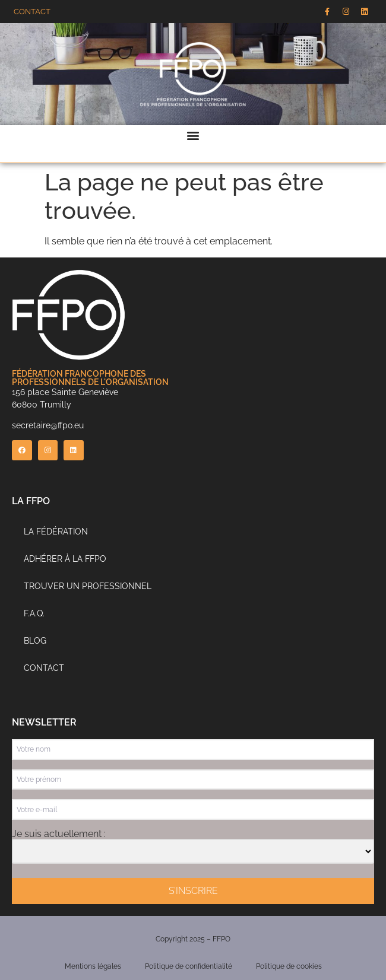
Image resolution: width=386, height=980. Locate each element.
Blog (35, 641)
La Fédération (56, 532)
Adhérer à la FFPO (65, 559)
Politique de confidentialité (189, 966)
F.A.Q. (34, 613)
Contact (44, 668)
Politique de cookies (289, 966)
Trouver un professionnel (88, 586)
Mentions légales (93, 966)
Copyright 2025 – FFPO (193, 939)
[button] (193, 135)
